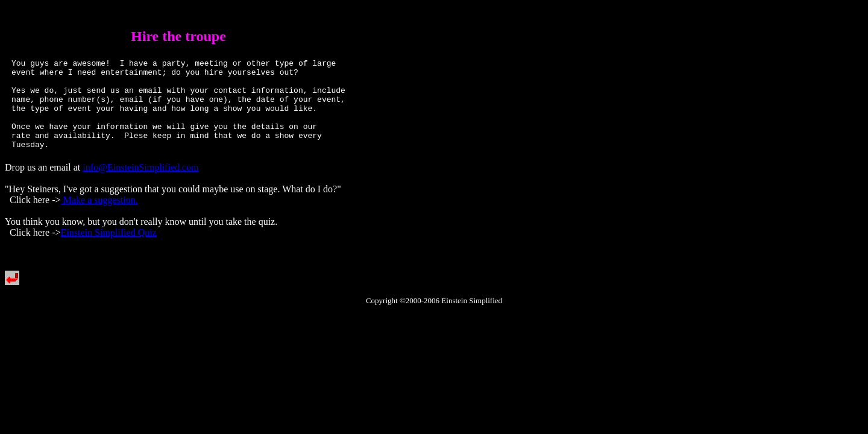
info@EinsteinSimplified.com (140, 185)
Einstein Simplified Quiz (109, 250)
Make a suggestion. (99, 218)
